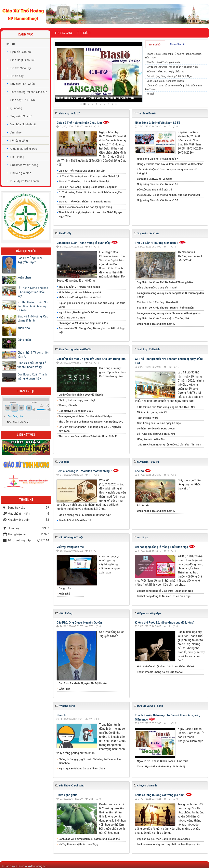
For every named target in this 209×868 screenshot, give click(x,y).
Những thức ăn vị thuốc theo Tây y (79, 844)
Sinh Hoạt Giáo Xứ (22, 60)
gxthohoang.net (37, 866)
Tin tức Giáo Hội (21, 68)
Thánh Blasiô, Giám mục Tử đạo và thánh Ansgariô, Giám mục (95, 98)
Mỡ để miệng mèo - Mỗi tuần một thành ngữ (84, 515)
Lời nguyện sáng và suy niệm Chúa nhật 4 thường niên (169, 313)
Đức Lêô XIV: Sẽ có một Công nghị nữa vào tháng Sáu (168, 195)
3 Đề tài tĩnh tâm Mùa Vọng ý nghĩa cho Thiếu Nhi (166, 407)
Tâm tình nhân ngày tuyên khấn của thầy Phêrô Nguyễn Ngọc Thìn (91, 214)
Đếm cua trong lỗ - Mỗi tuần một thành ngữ (84, 471)
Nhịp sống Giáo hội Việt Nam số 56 (157, 184)
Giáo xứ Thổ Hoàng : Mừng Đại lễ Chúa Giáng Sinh (88, 187)
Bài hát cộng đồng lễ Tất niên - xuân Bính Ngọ (164, 596)
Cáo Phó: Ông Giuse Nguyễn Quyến (79, 623)
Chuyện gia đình (21, 173)
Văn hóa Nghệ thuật (23, 124)
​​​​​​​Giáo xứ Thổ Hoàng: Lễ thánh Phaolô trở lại (84, 181)
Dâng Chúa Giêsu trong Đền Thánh (165, 81)
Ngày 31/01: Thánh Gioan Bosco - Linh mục (162, 761)
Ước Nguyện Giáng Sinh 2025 (76, 411)
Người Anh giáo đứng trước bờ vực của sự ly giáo (87, 312)
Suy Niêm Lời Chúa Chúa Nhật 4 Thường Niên (164, 318)
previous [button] (8, 408)
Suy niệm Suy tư (21, 116)
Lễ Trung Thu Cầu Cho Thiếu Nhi (156, 434)
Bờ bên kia (143, 505)
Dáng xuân (65, 588)
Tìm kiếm (84, 33)
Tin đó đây (17, 76)
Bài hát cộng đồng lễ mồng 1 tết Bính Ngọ (169, 76)
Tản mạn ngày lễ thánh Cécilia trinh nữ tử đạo (85, 416)
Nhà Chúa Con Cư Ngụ (72, 318)
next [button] (21, 408)
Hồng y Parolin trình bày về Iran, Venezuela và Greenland (170, 164)
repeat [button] (42, 405)
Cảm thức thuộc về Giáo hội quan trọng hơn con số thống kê (167, 172)
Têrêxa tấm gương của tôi (152, 412)
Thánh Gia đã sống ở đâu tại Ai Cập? (80, 297)
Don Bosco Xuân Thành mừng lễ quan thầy (83, 243)
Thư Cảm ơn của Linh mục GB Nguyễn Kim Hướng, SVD (91, 422)
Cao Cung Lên (15, 416)
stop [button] (29, 408)
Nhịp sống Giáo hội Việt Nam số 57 (157, 159)
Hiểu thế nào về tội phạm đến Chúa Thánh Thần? (165, 666)
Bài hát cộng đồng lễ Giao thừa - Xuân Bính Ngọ (165, 591)
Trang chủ (63, 33)
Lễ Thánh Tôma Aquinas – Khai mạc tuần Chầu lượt (89, 176)
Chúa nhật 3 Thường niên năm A (33, 355)
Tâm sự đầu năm (68, 405)
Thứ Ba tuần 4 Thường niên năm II (165, 62)
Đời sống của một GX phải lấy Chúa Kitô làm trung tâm (91, 359)
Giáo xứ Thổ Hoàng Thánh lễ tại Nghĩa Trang (84, 202)
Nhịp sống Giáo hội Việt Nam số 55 (157, 200)
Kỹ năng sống (19, 141)
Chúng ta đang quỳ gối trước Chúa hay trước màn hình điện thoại (90, 761)
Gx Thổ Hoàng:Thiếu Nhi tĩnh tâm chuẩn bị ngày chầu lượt (33, 306)
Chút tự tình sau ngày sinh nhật (77, 400)
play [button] (14, 408)
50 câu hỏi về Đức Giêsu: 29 (75, 520)
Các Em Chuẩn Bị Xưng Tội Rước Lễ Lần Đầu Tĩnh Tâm (169, 445)
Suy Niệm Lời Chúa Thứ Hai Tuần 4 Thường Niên (165, 308)
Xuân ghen (24, 278)
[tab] (155, 44)
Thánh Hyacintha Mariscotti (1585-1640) (161, 766)
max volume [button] (49, 410)
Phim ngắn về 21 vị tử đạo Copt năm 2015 (83, 323)
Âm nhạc (16, 132)
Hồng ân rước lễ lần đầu (151, 439)
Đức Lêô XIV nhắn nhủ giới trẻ (154, 190)
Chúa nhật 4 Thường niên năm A (156, 324)
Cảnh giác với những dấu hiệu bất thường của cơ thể (90, 839)
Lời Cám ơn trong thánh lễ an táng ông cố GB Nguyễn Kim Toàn (90, 429)
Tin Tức (10, 44)
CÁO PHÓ (64, 689)
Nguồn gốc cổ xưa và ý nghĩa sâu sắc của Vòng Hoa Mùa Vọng (92, 305)
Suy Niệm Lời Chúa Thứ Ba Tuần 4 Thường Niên (172, 67)
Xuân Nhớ (64, 594)
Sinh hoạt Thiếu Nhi (23, 100)
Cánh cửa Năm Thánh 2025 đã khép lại (81, 395)
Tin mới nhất (177, 44)
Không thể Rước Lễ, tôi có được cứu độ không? (165, 623)
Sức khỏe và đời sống (24, 165)
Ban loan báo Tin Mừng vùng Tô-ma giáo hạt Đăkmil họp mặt (92, 330)
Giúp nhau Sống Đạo (24, 149)
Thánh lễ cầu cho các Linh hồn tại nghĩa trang (85, 207)
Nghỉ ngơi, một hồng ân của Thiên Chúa (82, 769)
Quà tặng (16, 108)
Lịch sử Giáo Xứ (21, 52)
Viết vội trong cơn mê (70, 547)
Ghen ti (61, 715)
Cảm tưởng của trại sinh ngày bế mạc (159, 423)
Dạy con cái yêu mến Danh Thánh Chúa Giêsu (163, 839)
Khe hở (150, 94)
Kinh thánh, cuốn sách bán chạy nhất (80, 292)
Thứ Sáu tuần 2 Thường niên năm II (79, 287)
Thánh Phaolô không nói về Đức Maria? (160, 672)
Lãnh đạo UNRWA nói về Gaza (154, 179)
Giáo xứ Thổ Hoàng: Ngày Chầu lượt (166, 72)
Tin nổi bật (155, 45)
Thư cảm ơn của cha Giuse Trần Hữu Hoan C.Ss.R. (88, 436)
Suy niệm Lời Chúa (23, 84)
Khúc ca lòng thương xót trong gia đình (160, 795)
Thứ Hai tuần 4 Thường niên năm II (157, 302)
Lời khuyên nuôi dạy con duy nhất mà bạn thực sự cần (168, 844)
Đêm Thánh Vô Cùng (18, 422)
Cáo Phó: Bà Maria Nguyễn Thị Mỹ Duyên (83, 683)
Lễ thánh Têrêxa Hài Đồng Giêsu (156, 429)
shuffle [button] (48, 405)
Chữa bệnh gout (67, 795)
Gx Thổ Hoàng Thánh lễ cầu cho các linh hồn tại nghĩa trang (90, 194)
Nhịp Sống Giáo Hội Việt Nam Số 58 (158, 123)
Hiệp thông (17, 157)
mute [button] (34, 410)
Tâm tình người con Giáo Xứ (28, 92)
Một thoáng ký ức (147, 418)
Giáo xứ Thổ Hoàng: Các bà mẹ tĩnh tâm (82, 171)
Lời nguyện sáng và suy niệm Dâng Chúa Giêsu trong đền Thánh (174, 87)
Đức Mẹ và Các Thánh (25, 181)
